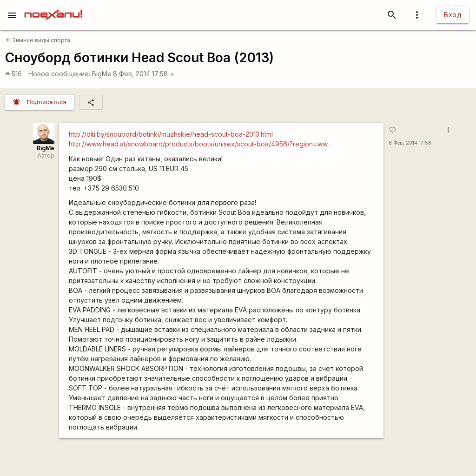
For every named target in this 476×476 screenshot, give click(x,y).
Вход (453, 15)
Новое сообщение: (59, 74)
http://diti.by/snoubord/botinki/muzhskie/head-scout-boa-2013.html (171, 134)
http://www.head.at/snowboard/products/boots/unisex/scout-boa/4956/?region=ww (198, 144)
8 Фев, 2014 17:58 (144, 74)
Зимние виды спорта (38, 40)
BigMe (102, 74)
